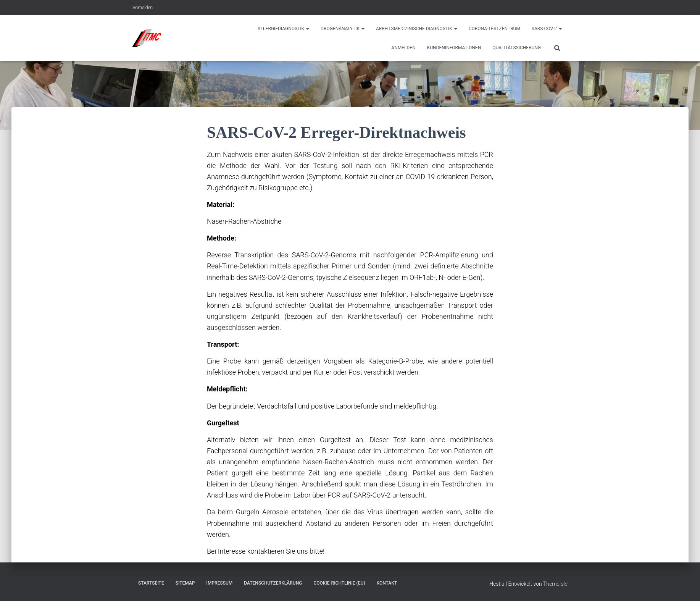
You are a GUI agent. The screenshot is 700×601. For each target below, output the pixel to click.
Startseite (151, 583)
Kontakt (387, 583)
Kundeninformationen (454, 48)
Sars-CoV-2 (547, 29)
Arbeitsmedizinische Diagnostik (417, 29)
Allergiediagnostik (283, 29)
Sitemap (185, 583)
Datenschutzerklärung (273, 583)
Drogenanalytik (343, 29)
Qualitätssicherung (517, 48)
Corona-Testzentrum (494, 29)
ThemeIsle (555, 584)
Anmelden (143, 8)
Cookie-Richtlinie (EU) (339, 583)
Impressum (220, 583)
